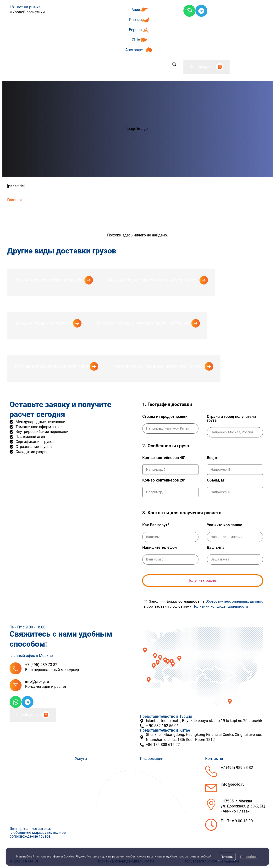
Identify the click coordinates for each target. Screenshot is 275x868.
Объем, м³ (216, 480)
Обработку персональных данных (234, 601)
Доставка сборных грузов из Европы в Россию (143, 323)
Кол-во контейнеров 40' (164, 458)
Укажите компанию (225, 525)
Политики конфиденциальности (220, 606)
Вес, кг (213, 458)
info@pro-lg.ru (37, 681)
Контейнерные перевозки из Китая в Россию (158, 366)
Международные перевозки (43, 323)
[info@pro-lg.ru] (16, 685)
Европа (135, 30)
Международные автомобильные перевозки (152, 280)
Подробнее (249, 857)
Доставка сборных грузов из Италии (51, 366)
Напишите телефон (159, 548)
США (136, 40)
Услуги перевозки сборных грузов (48, 280)
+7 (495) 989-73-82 (41, 665)
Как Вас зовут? (156, 525)
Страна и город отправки (165, 417)
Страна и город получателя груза (231, 419)
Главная (14, 200)
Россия (135, 20)
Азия (136, 10)
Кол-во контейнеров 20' (164, 480)
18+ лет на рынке (25, 7)
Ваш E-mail (217, 548)
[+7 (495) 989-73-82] (16, 668)
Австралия (135, 50)
